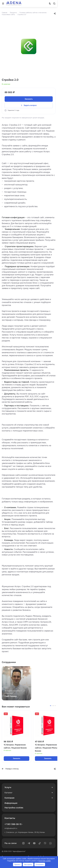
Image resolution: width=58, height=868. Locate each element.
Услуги (8, 787)
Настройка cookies (14, 808)
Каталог (8, 793)
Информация (11, 803)
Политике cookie (44, 861)
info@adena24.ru (11, 828)
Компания (9, 798)
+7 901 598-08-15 (13, 824)
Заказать (29, 99)
